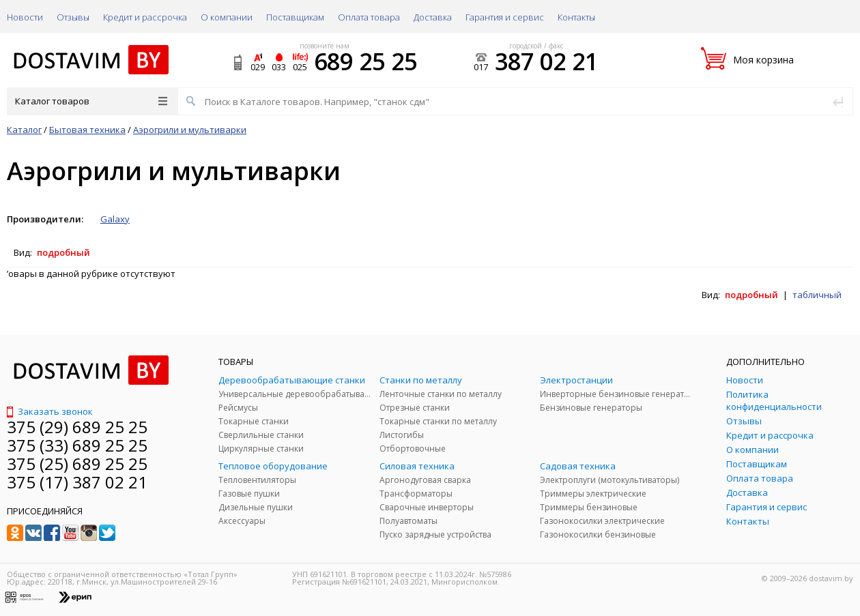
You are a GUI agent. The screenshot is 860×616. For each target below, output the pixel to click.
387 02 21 (546, 61)
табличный (817, 295)
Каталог (24, 130)
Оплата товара (369, 17)
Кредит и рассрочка (145, 17)
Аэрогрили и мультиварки (190, 130)
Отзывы (73, 17)
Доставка (433, 17)
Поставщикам (295, 17)
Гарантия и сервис (505, 17)
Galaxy (115, 219)
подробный (63, 252)
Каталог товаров (91, 101)
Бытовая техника (87, 130)
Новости (25, 17)
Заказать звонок (50, 411)
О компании (227, 17)
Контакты (576, 17)
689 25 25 (365, 61)
